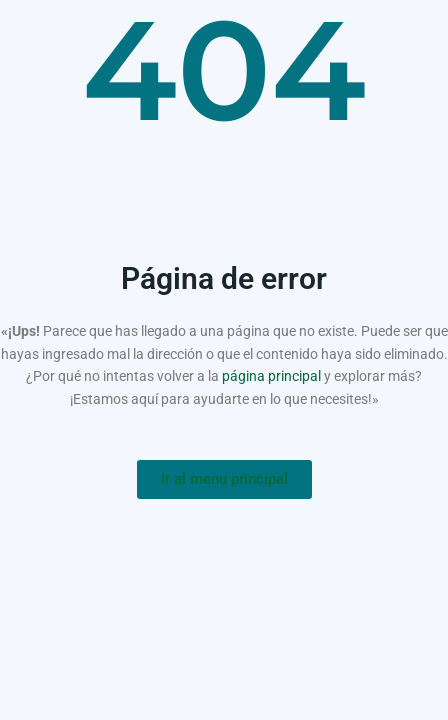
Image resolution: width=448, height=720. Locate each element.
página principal (271, 376)
